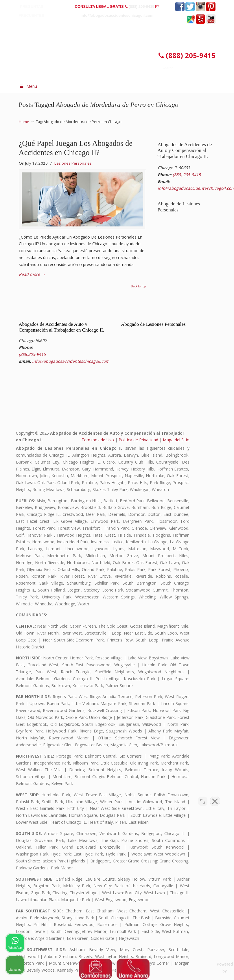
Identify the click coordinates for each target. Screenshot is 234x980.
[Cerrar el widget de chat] (215, 795)
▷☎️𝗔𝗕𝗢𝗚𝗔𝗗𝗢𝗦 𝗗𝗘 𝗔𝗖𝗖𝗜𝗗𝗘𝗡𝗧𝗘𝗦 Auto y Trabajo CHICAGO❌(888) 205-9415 (107, 45)
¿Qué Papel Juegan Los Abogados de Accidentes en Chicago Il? (76, 148)
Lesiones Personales (73, 163)
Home (24, 122)
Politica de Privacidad (138, 440)
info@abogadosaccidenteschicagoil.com (117, 15)
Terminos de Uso (98, 440)
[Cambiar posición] (203, 795)
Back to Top (138, 287)
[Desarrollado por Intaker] (185, 968)
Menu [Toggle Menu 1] (28, 86)
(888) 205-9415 (142, 6)
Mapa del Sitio (176, 440)
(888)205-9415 (32, 354)
